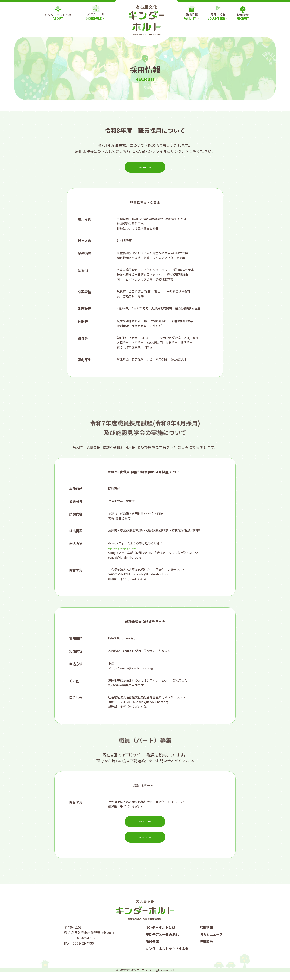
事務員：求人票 (145, 841)
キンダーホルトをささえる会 (167, 957)
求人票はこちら (145, 167)
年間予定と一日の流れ (162, 942)
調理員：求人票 (145, 825)
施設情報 (152, 949)
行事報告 (206, 949)
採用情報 (206, 935)
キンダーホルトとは (160, 935)
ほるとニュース (211, 942)
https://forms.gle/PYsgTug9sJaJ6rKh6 (134, 548)
